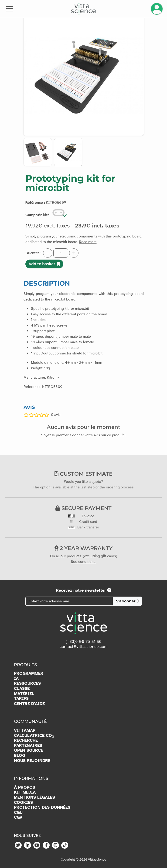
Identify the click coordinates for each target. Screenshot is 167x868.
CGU (18, 813)
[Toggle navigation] (10, 8)
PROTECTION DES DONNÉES (42, 807)
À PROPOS (25, 787)
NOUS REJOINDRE (32, 761)
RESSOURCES (27, 683)
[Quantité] (61, 253)
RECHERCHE (26, 740)
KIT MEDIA (25, 792)
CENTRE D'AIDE (29, 704)
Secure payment (83, 508)
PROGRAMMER (29, 673)
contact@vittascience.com (84, 647)
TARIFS (21, 699)
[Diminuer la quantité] (48, 253)
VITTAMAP (25, 730)
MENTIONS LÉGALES (34, 797)
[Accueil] (83, 9)
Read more (88, 242)
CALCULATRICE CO (34, 736)
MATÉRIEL (24, 694)
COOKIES (23, 803)
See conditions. (83, 562)
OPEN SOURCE (29, 750)
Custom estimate (83, 474)
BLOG (20, 756)
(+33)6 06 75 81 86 (84, 641)
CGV (18, 817)
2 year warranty (83, 548)
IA (16, 679)
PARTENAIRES (28, 746)
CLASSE (22, 689)
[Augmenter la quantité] (74, 253)
